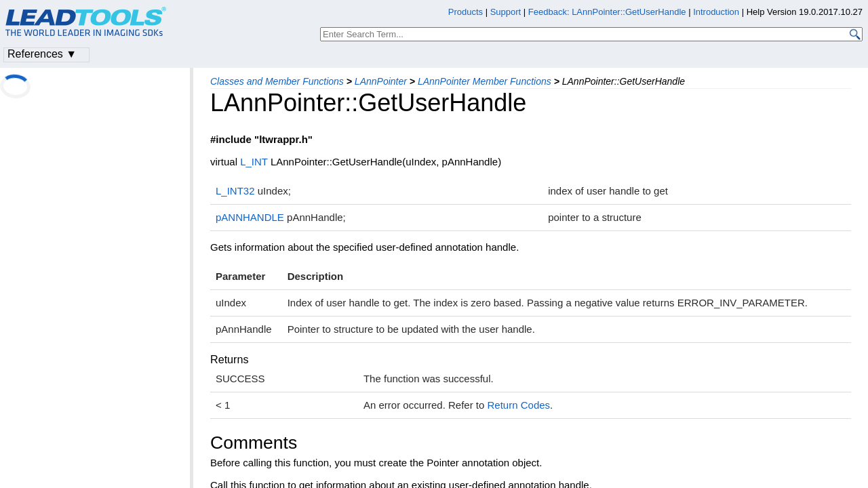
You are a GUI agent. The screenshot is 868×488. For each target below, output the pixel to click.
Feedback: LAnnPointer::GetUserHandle (607, 12)
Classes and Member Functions (277, 81)
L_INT (254, 162)
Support (506, 12)
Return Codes (519, 405)
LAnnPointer (381, 81)
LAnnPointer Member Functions (485, 81)
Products (466, 12)
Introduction (716, 12)
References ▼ (42, 54)
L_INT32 (235, 191)
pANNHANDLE (250, 217)
